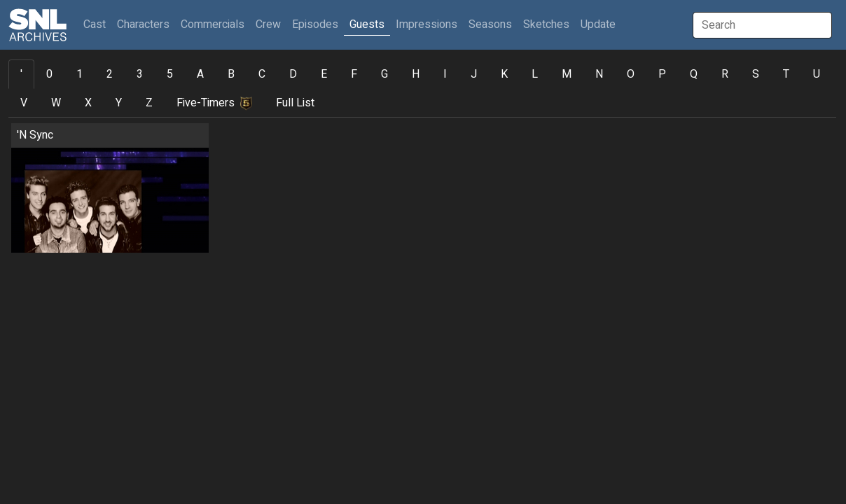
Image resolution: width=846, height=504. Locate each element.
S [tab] (756, 74)
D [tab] (293, 74)
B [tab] (231, 74)
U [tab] (817, 74)
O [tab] (631, 74)
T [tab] (786, 74)
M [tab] (567, 74)
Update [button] (598, 24)
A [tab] (200, 74)
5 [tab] (170, 74)
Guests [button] (367, 24)
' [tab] (21, 74)
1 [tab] (79, 74)
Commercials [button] (213, 24)
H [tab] (416, 74)
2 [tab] (110, 74)
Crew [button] (268, 24)
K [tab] (504, 74)
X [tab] (88, 103)
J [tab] (474, 74)
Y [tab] (119, 103)
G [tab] (384, 74)
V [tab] (24, 103)
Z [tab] (149, 103)
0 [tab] (49, 74)
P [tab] (662, 74)
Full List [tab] (295, 103)
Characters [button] (143, 24)
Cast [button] (97, 24)
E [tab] (324, 74)
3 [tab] (140, 74)
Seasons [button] (490, 24)
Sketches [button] (546, 24)
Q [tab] (694, 74)
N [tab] (599, 74)
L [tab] (535, 74)
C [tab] (262, 74)
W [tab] (56, 103)
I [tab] (445, 74)
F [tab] (354, 74)
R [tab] (725, 74)
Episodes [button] (315, 24)
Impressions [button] (427, 24)
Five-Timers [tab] (214, 103)
